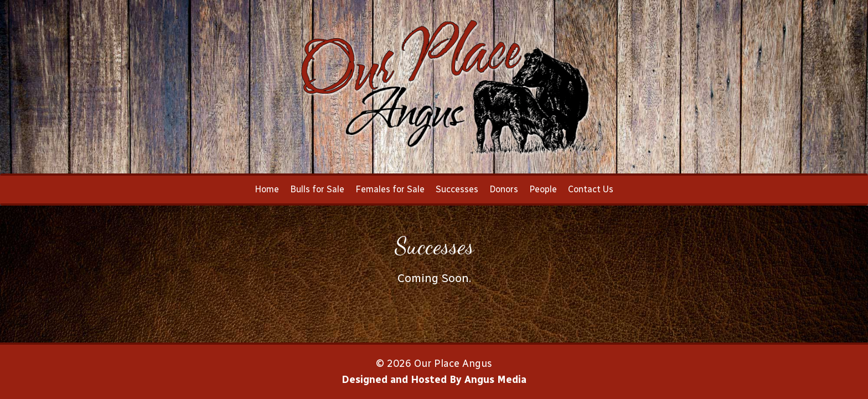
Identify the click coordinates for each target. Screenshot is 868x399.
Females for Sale (390, 189)
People (543, 189)
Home (267, 189)
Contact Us (591, 189)
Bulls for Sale (317, 189)
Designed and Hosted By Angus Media (434, 380)
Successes (457, 189)
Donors (504, 189)
